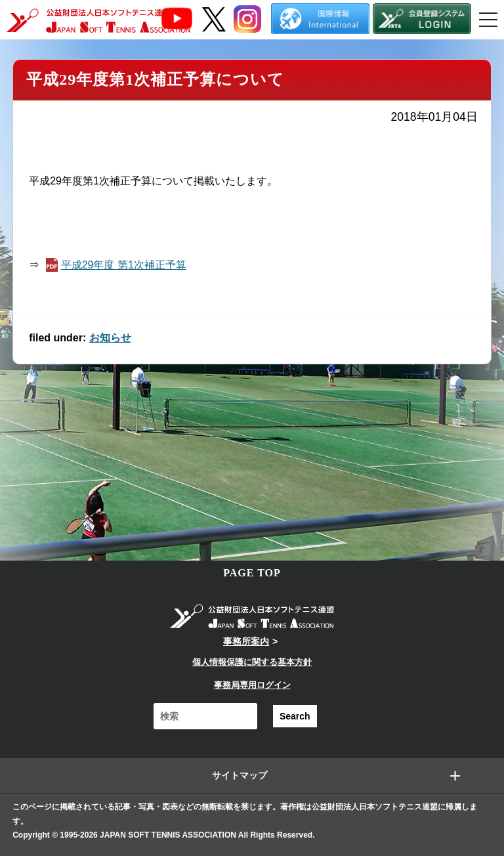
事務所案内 (246, 641)
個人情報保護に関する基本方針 (252, 662)
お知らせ (110, 338)
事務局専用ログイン (252, 685)
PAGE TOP (252, 573)
